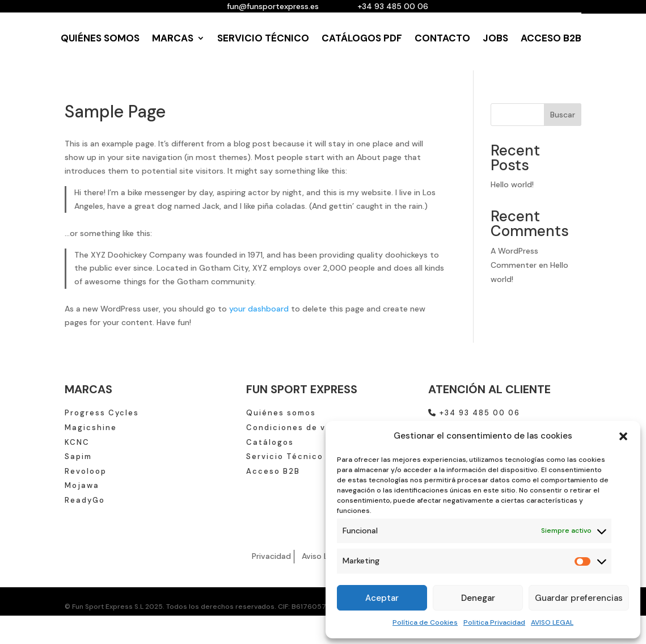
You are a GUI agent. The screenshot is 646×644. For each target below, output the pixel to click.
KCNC (77, 442)
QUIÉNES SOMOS (100, 38)
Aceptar (382, 598)
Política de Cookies (425, 622)
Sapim (78, 456)
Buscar (563, 115)
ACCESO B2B (551, 38)
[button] (623, 436)
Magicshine (91, 428)
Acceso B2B (273, 471)
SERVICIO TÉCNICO (263, 38)
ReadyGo (85, 500)
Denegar (478, 598)
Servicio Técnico (285, 456)
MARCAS (173, 38)
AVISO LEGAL (552, 622)
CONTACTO (442, 38)
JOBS (495, 38)
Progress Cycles (102, 413)
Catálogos (270, 442)
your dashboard (259, 309)
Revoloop (86, 471)
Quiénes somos (281, 413)
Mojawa (82, 485)
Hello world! (512, 184)
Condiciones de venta (297, 428)
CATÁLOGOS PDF (362, 38)
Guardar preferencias (579, 598)
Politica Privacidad (494, 622)
